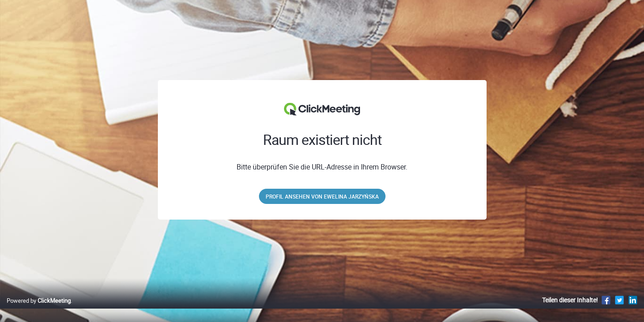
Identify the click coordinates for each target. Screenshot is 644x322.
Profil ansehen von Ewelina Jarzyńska (322, 196)
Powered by (39, 310)
